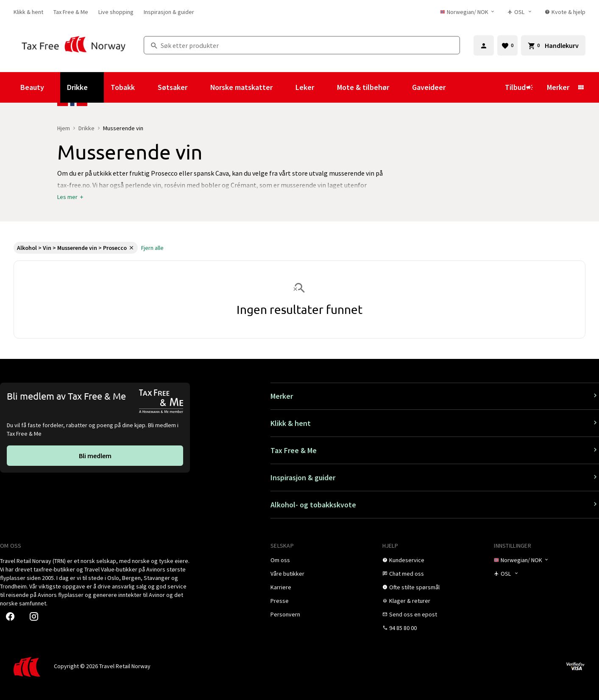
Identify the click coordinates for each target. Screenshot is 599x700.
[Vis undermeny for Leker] (326, 87)
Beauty (32, 87)
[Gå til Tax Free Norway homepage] (74, 45)
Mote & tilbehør (363, 87)
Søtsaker (173, 87)
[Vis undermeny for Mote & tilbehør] (401, 87)
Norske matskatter (241, 87)
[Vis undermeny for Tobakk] (146, 87)
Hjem (64, 128)
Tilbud (519, 87)
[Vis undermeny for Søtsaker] (199, 87)
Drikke (77, 87)
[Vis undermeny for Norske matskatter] (284, 87)
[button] (71, 197)
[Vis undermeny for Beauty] (56, 87)
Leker (305, 87)
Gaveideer (429, 87)
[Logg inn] (484, 45)
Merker (558, 87)
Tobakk (123, 87)
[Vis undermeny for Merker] (581, 87)
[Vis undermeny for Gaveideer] (457, 87)
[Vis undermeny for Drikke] (99, 87)
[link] (28, 12)
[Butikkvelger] (522, 12)
